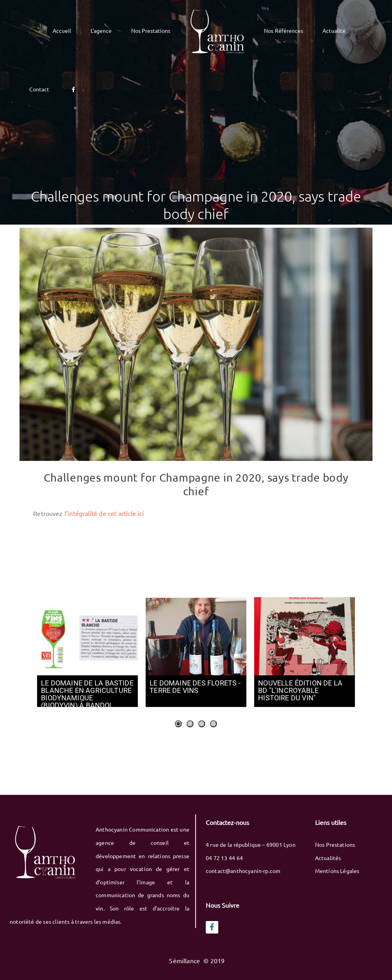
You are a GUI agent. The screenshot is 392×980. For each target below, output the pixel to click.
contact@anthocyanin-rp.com (243, 871)
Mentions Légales (337, 871)
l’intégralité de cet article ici (104, 513)
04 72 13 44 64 (224, 858)
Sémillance (185, 960)
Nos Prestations (335, 844)
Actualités (328, 858)
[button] (178, 724)
